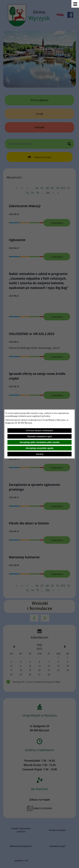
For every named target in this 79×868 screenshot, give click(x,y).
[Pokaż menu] (75, 4)
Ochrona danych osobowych (39, 430)
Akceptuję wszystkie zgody (40, 448)
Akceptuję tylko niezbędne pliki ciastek (39, 442)
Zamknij (39, 454)
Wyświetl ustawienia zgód (40, 436)
